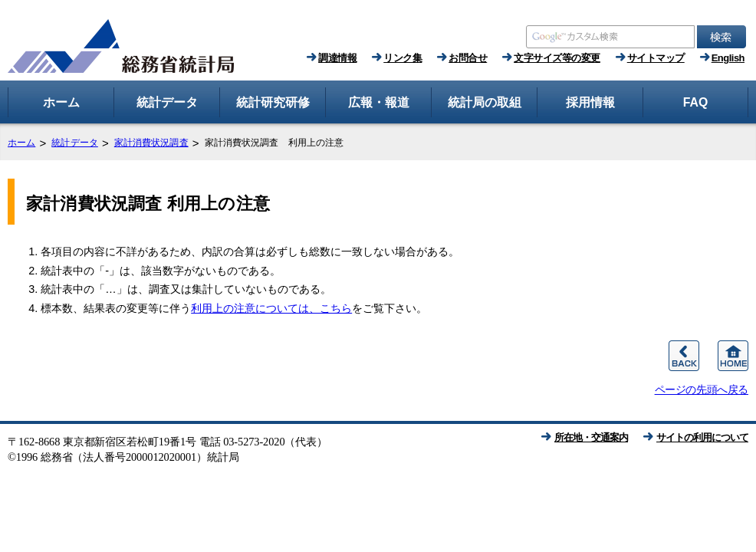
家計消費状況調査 (151, 143)
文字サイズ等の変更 (557, 58)
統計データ (75, 143)
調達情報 (337, 58)
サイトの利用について (702, 437)
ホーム (21, 143)
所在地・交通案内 (591, 437)
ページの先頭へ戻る (702, 389)
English (728, 58)
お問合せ (468, 58)
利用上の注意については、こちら (271, 308)
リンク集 (403, 58)
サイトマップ (656, 58)
